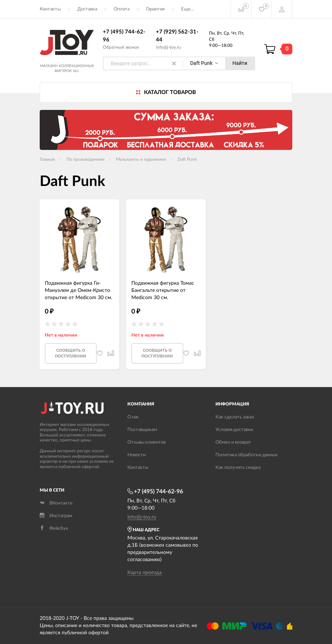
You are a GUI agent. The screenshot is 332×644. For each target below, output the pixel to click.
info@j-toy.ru (168, 47)
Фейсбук (54, 529)
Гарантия (155, 9)
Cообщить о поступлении (71, 354)
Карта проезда (145, 573)
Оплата (122, 9)
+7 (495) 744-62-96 (155, 492)
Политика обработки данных (246, 455)
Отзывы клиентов (147, 443)
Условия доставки (234, 430)
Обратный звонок (121, 47)
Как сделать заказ (235, 418)
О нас (133, 418)
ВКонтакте (56, 504)
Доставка (87, 9)
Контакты (50, 9)
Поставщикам (142, 430)
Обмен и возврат (233, 443)
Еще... (187, 9)
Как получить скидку (238, 468)
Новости (136, 455)
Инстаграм (56, 516)
